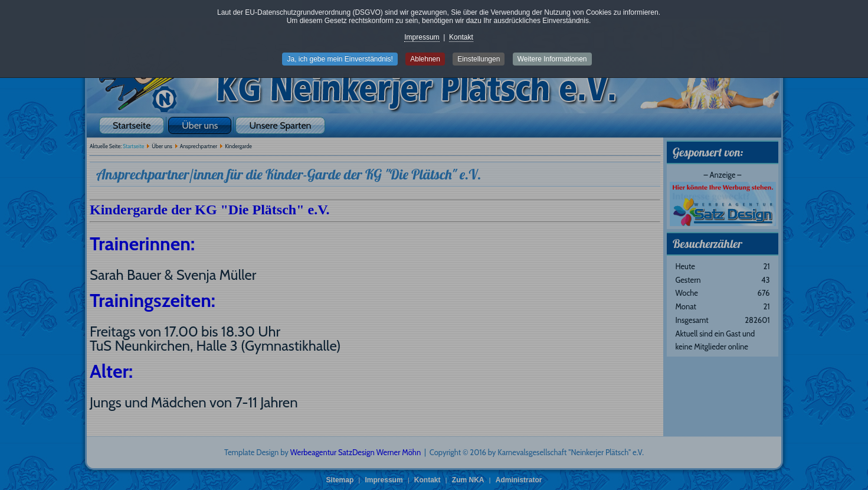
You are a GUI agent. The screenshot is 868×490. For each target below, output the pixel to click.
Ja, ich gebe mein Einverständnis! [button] (340, 59)
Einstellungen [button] (479, 59)
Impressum (422, 37)
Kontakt (461, 37)
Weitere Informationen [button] (552, 59)
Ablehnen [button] (425, 59)
